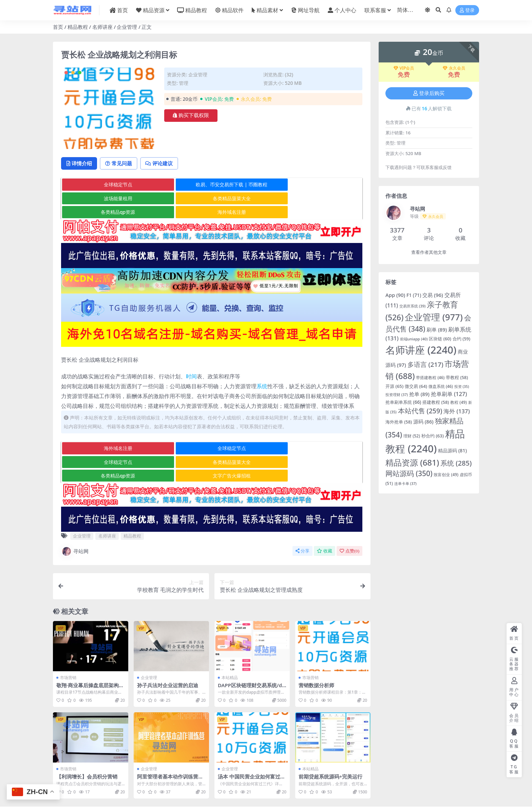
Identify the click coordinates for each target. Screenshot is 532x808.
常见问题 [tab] (121, 164)
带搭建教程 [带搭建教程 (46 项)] (430, 377)
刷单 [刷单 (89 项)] (437, 330)
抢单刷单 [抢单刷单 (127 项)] (449, 394)
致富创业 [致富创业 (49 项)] (446, 475)
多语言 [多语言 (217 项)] (425, 364)
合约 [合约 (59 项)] (461, 339)
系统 (262, 373)
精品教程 (78, 27)
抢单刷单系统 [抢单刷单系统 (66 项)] (403, 402)
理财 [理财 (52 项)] (412, 436)
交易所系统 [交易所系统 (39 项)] (412, 306)
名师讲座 (102, 27)
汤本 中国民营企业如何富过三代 (252, 752)
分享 (302, 524)
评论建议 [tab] (163, 164)
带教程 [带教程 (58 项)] (457, 377)
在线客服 (316, 791)
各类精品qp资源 (211, 199)
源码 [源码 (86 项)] (423, 421)
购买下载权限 (191, 115)
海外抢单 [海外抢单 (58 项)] (399, 422)
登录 (467, 10)
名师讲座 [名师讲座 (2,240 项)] (421, 350)
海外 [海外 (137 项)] (457, 411)
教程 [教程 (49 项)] (459, 402)
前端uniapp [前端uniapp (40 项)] (414, 339)
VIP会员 (404, 68)
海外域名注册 (311, 199)
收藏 (325, 524)
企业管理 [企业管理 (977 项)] (434, 317)
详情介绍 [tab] (80, 164)
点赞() (349, 524)
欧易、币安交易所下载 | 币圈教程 (212, 185)
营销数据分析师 (316, 658)
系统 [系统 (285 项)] (456, 463)
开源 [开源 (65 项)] (394, 386)
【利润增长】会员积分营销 (87, 749)
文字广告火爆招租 (311, 449)
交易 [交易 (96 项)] (433, 295)
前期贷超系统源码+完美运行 (331, 749)
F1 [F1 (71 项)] (414, 295)
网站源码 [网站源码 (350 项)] (409, 473)
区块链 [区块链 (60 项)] (440, 339)
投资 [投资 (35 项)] (462, 387)
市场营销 (68, 650)
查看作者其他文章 (429, 252)
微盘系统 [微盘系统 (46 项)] (441, 386)
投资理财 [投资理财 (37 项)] (397, 394)
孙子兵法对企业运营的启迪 (168, 658)
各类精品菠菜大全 (111, 199)
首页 (58, 27)
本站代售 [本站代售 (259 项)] (420, 411)
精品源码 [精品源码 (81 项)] (452, 450)
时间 (191, 363)
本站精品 (230, 650)
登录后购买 (429, 93)
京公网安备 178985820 (287, 797)
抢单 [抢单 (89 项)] (419, 394)
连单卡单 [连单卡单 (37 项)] (405, 483)
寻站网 (75, 524)
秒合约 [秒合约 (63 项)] (433, 436)
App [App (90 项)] (395, 295)
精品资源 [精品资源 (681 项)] (412, 462)
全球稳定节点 (111, 185)
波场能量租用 (311, 185)
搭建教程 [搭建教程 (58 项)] (436, 402)
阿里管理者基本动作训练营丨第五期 (170, 752)
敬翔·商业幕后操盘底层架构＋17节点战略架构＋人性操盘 (90, 661)
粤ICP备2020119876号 (245, 797)
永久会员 (454, 68)
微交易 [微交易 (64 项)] (416, 386)
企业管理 (127, 27)
